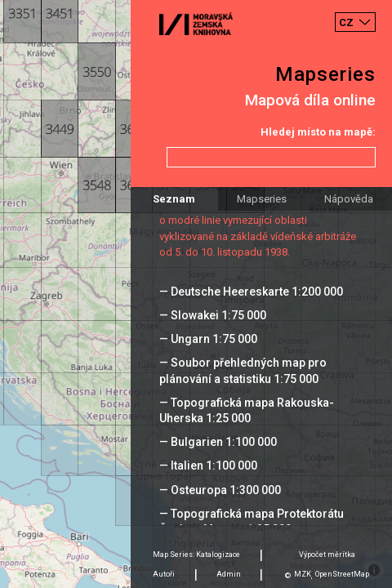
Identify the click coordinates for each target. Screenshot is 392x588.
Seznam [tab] (174, 199)
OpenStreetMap (342, 574)
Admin (229, 574)
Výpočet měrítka (327, 555)
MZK (303, 574)
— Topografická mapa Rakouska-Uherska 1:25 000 (247, 410)
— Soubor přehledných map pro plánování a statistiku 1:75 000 (243, 370)
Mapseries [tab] (262, 199)
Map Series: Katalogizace (196, 555)
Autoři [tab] (164, 574)
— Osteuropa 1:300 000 (220, 490)
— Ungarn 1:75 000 (208, 339)
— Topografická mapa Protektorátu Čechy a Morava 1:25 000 (252, 521)
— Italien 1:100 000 (208, 465)
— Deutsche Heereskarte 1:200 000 (251, 292)
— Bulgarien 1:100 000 (218, 442)
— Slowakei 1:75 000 (213, 315)
